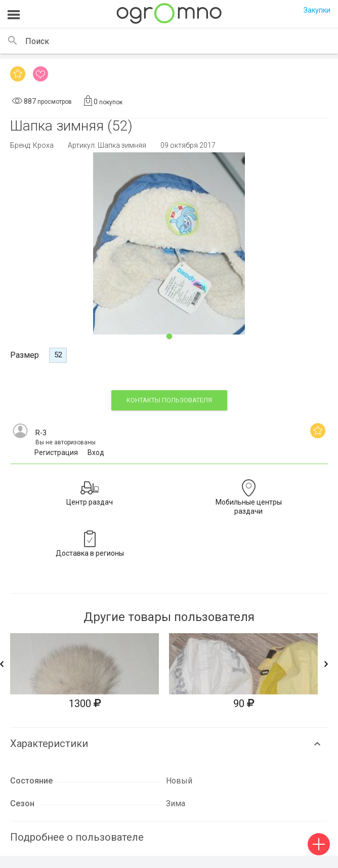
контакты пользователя (169, 400)
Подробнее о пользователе (77, 837)
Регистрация (56, 452)
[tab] (169, 739)
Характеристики (49, 743)
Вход (96, 452)
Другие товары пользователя (169, 617)
